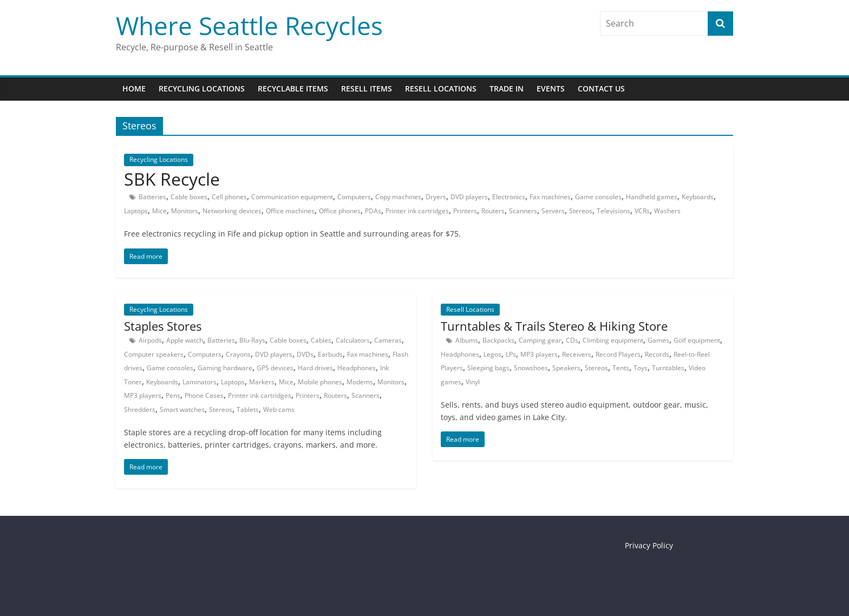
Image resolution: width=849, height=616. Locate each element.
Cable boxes (189, 197)
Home (134, 89)
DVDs (305, 354)
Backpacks (498, 340)
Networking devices (232, 211)
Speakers (566, 368)
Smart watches (182, 409)
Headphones (357, 368)
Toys (641, 368)
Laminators (200, 382)
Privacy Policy (649, 545)
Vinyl (473, 382)
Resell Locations (441, 89)
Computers (354, 197)
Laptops (136, 211)
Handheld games (652, 197)
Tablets (248, 409)
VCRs (642, 211)
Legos (492, 354)
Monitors (185, 211)
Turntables (668, 368)
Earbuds (330, 354)
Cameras (388, 340)
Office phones (340, 211)
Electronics (509, 197)
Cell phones (229, 197)
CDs (572, 340)
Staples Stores (163, 326)
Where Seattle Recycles (249, 25)
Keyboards (698, 197)
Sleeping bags (488, 368)
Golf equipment (697, 340)
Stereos (581, 211)
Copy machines (398, 197)
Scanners (523, 211)
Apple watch (185, 340)
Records (657, 354)
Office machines (290, 211)
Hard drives (315, 368)
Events (551, 89)
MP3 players (143, 395)
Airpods (150, 340)
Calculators (353, 340)
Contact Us (601, 89)
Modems (360, 382)
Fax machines (550, 197)
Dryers (436, 197)
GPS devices (275, 368)
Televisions (613, 211)
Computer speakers (154, 354)
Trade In (507, 89)
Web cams (279, 409)
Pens (173, 395)
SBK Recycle (172, 179)
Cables (321, 340)
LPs (511, 354)
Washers (667, 211)
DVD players (469, 197)
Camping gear (540, 340)
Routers (493, 211)
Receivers (577, 354)
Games (658, 340)
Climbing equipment (613, 340)
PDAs (373, 211)
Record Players (618, 354)
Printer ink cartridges (417, 211)
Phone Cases (204, 395)
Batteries (152, 197)
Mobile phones (320, 382)
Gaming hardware (225, 368)
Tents (621, 368)
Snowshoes (531, 368)
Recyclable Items (293, 89)
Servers (553, 211)
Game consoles (598, 197)
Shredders (140, 409)
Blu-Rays (252, 340)
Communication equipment (292, 197)
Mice (159, 211)
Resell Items (367, 89)
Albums (467, 340)
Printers (465, 211)
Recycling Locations (202, 89)
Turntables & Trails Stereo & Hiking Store (554, 326)
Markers (262, 382)
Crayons (238, 354)
